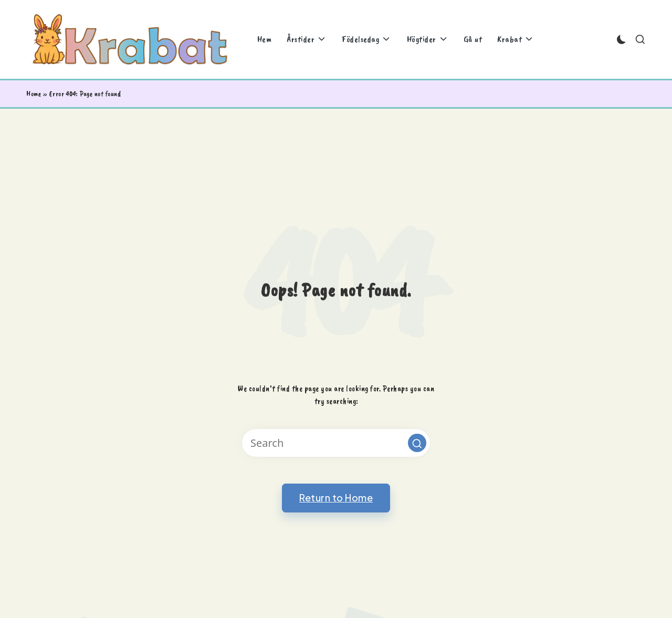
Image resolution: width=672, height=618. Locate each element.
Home (34, 94)
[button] (417, 443)
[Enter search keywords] (336, 443)
